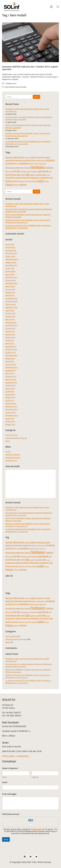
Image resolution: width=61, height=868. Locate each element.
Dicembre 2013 (11, 382)
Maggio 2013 (10, 397)
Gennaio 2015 (11, 364)
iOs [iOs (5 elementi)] (50, 171)
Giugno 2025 (10, 247)
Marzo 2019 (10, 295)
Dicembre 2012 (11, 406)
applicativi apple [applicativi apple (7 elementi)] (43, 157)
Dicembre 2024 (11, 253)
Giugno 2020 (10, 271)
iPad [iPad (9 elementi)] (7, 175)
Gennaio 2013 (11, 403)
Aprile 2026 (10, 244)
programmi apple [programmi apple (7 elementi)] (13, 178)
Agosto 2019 (10, 286)
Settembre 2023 (11, 259)
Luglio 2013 (10, 391)
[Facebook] (31, 857)
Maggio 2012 (10, 424)
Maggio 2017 (10, 337)
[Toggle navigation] (51, 7)
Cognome (35, 777)
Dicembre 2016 (11, 349)
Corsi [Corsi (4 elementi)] (18, 164)
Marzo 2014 (10, 373)
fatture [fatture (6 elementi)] (27, 168)
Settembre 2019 (11, 283)
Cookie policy (23, 756)
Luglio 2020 (10, 268)
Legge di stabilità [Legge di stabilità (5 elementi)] (36, 175)
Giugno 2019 (10, 289)
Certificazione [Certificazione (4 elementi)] (40, 160)
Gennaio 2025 (11, 250)
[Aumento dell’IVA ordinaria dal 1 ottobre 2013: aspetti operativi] (30, 42)
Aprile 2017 (10, 340)
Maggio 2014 (10, 370)
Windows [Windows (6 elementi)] (23, 185)
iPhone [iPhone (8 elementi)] (13, 175)
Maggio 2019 (10, 292)
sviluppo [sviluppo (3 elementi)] (46, 181)
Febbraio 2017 (11, 346)
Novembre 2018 (11, 301)
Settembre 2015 (11, 355)
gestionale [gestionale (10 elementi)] (43, 171)
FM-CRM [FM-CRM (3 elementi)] (10, 172)
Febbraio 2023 (11, 262)
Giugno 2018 (10, 313)
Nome (4, 777)
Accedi (8, 451)
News (7, 441)
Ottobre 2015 (10, 352)
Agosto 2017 (10, 331)
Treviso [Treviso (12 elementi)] (9, 184)
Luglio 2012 (10, 418)
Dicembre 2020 (11, 265)
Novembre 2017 (11, 325)
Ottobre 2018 (10, 304)
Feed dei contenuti (12, 454)
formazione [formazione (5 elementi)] (34, 171)
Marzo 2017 (10, 343)
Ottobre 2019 (10, 280)
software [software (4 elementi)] (34, 181)
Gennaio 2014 (11, 379)
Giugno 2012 (10, 421)
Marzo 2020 (10, 274)
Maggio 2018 (10, 316)
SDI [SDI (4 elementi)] (30, 181)
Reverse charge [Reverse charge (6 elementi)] (11, 181)
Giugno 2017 (10, 334)
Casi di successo (12, 435)
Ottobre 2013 (10, 385)
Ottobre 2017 (10, 328)
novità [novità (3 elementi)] (48, 175)
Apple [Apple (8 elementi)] (33, 157)
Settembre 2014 (11, 367)
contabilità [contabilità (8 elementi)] (50, 160)
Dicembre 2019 (11, 277)
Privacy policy (8, 756)
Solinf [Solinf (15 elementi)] (41, 181)
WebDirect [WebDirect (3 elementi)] (16, 185)
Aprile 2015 (10, 361)
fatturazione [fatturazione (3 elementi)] (43, 164)
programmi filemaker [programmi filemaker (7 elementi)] (30, 178)
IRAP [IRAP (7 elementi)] (19, 175)
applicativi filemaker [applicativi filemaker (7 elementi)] (14, 160)
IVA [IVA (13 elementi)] (27, 174)
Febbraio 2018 (11, 322)
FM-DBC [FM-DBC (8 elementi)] (17, 171)
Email (5, 782)
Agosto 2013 (10, 388)
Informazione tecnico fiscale (15, 87)
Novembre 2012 (11, 409)
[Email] (36, 857)
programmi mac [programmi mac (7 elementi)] (46, 178)
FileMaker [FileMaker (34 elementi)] (38, 167)
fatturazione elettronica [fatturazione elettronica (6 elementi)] (15, 168)
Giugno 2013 (10, 394)
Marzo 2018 (10, 319)
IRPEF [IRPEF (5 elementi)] (23, 175)
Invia (6, 839)
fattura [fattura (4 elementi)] (37, 164)
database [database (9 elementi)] (24, 163)
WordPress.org (11, 460)
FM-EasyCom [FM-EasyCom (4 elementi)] (25, 171)
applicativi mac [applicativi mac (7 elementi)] (29, 160)
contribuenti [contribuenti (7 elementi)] (11, 163)
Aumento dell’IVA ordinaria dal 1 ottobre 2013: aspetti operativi (30, 68)
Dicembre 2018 (11, 298)
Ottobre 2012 (10, 412)
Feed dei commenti (13, 457)
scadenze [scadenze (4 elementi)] (21, 181)
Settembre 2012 (11, 415)
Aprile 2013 (10, 400)
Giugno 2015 (10, 358)
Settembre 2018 (11, 307)
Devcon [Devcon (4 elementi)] (32, 164)
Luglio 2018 (10, 310)
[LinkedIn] (25, 857)
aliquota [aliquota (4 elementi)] (28, 158)
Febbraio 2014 (11, 376)
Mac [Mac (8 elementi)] (44, 175)
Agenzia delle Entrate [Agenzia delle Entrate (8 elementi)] (15, 157)
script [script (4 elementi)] (26, 181)
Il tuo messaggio (9, 794)
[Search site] (58, 7)
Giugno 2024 (10, 256)
